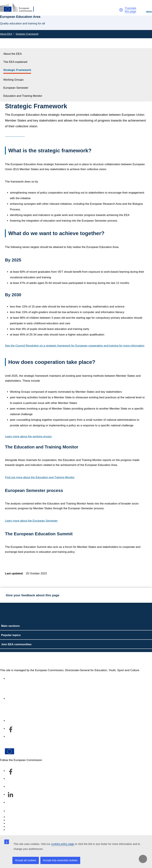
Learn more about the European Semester (31, 521)
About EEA (6, 34)
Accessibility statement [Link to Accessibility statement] (21, 679)
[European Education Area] (19, 8)
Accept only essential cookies (60, 860)
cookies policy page (63, 844)
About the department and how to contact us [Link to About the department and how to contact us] (34, 699)
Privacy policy (15, 827)
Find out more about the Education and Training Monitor (40, 477)
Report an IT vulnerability (22, 817)
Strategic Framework (27, 34)
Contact (11, 811)
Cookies (12, 823)
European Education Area (32, 660)
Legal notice (14, 830)
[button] (121, 10)
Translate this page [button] (130, 10)
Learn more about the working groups (28, 436)
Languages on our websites (24, 820)
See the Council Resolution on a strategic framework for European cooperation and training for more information (75, 346)
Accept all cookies (26, 860)
